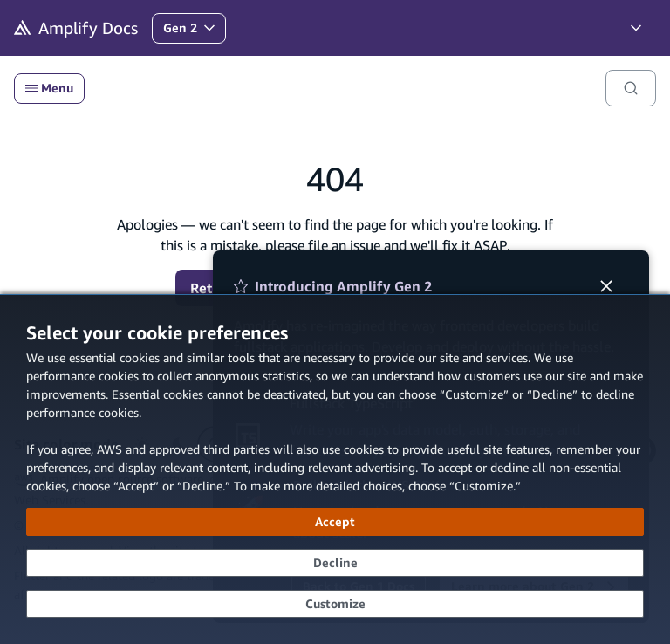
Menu (49, 88)
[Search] (631, 88)
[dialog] (335, 469)
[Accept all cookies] (335, 522)
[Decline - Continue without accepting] (335, 563)
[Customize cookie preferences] (335, 604)
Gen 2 (194, 32)
